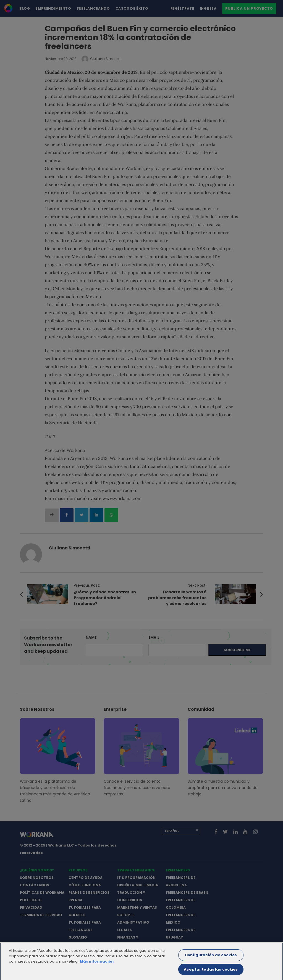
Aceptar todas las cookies (211, 973)
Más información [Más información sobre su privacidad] (97, 965)
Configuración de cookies (211, 958)
